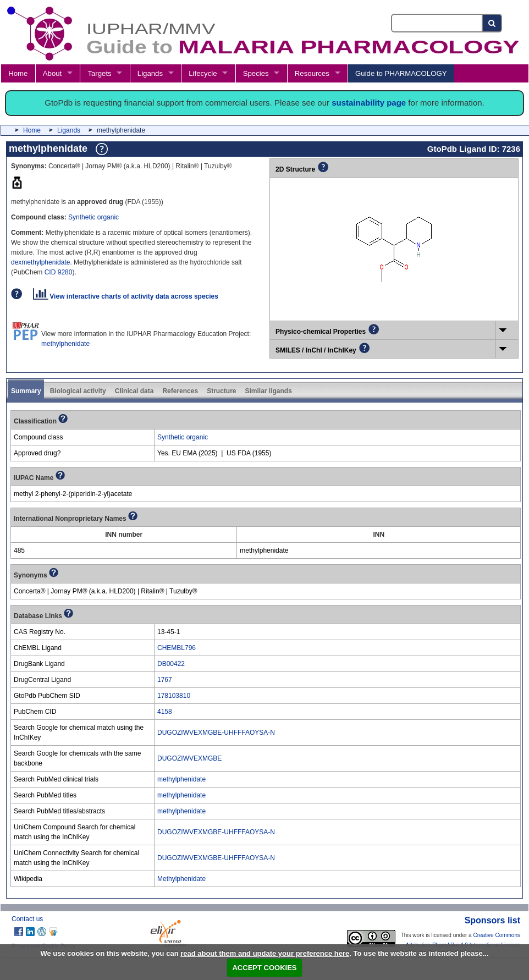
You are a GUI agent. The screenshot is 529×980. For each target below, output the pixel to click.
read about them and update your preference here (265, 953)
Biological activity (78, 391)
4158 (165, 712)
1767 (165, 680)
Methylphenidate (181, 879)
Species (256, 73)
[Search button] (492, 23)
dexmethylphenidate (40, 262)
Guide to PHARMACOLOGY (401, 73)
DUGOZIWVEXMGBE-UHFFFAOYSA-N (216, 733)
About (52, 73)
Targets (99, 73)
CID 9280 (59, 272)
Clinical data (134, 391)
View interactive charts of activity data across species (126, 296)
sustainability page (369, 103)
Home (18, 73)
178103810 (174, 696)
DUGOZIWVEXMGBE (189, 758)
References (180, 391)
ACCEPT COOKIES (264, 968)
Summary (26, 391)
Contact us (27, 919)
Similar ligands (268, 391)
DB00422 (171, 664)
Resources (312, 73)
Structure (221, 391)
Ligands (150, 73)
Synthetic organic (93, 217)
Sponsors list (492, 920)
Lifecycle (203, 73)
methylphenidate (65, 344)
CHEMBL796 (177, 648)
